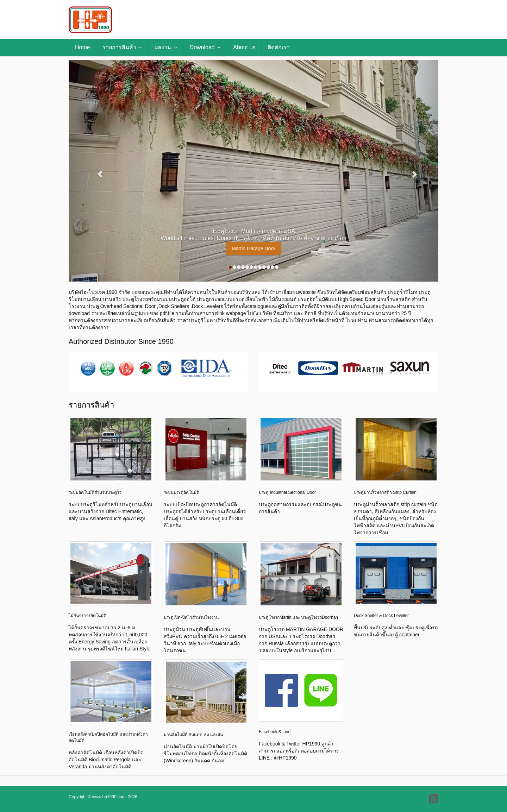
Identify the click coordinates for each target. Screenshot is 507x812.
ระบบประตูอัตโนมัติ (181, 492)
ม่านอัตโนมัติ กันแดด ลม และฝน (193, 735)
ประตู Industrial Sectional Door (287, 492)
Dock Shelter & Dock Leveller (381, 616)
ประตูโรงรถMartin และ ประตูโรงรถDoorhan (298, 617)
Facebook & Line (275, 732)
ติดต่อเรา (279, 47)
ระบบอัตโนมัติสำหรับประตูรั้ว (95, 492)
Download (205, 47)
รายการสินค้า (122, 47)
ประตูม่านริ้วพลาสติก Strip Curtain (385, 492)
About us (244, 47)
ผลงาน (166, 47)
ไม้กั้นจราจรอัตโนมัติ (87, 616)
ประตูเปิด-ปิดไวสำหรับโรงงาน (191, 617)
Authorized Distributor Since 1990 (121, 341)
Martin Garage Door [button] (254, 248)
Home (83, 47)
